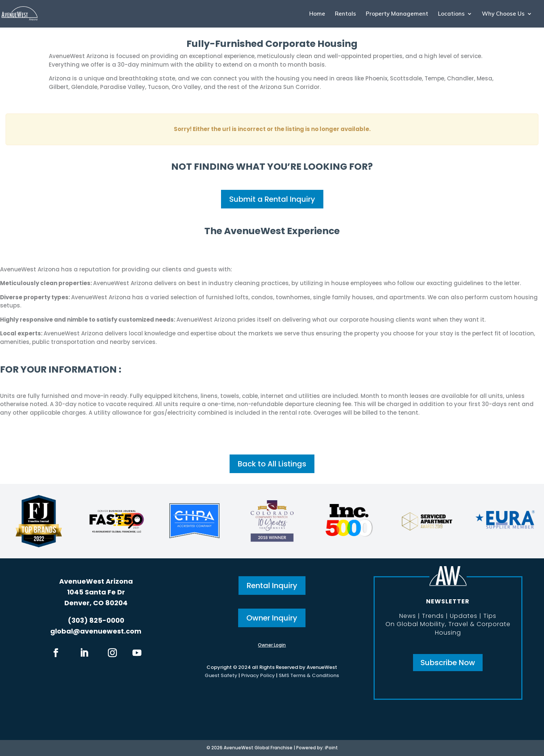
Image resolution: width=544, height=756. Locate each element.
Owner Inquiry (272, 618)
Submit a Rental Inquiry (272, 199)
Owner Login (272, 645)
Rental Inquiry (272, 586)
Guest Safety (221, 675)
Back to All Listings (272, 464)
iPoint (331, 748)
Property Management (397, 14)
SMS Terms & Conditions (309, 675)
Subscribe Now (448, 663)
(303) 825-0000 (96, 620)
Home (317, 14)
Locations (451, 14)
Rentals (345, 14)
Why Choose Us (503, 14)
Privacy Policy (258, 675)
